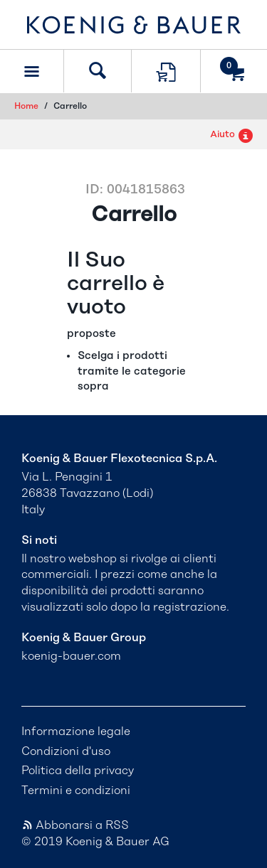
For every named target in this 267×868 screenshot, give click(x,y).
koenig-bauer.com (71, 656)
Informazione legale (76, 732)
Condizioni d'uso (66, 751)
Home (26, 106)
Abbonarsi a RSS (75, 825)
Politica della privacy (78, 771)
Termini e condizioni (76, 791)
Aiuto (231, 135)
